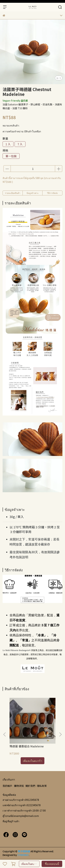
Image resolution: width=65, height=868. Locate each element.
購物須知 (19, 786)
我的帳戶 (7, 786)
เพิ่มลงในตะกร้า (30, 864)
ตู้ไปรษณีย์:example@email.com (21, 816)
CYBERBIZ (23, 855)
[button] (60, 734)
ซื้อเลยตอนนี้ (52, 864)
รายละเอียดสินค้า (13, 193)
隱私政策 (42, 786)
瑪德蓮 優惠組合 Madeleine (27, 746)
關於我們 (30, 786)
